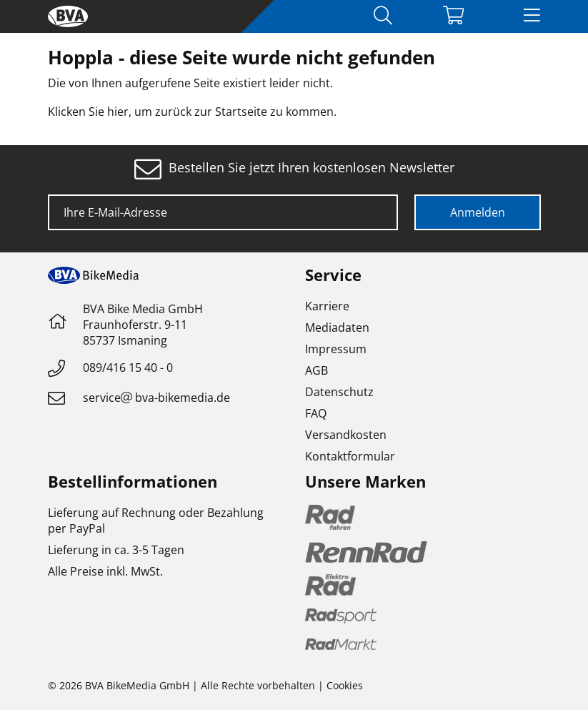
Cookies (345, 685)
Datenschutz (339, 392)
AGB (317, 370)
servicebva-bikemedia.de (156, 398)
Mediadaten (337, 327)
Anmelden (478, 212)
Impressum (336, 349)
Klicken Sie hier (88, 112)
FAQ (316, 413)
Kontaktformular (350, 456)
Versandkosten (346, 435)
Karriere (327, 306)
